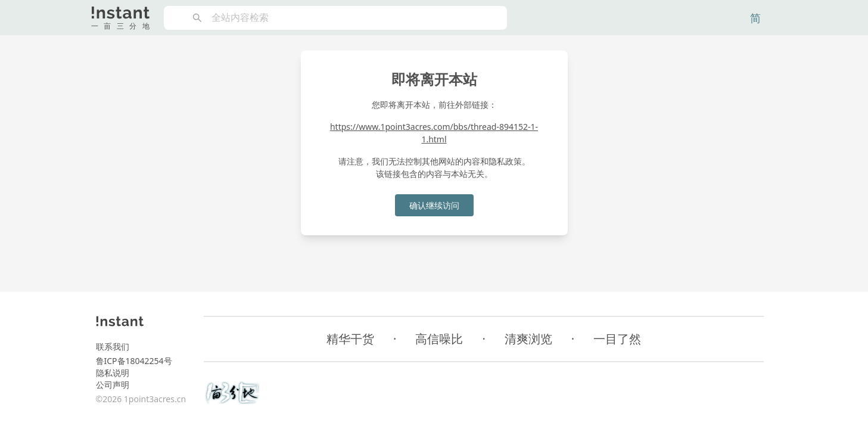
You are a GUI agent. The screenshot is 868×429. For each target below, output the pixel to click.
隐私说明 (113, 373)
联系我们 (113, 346)
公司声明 (113, 385)
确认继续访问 (434, 205)
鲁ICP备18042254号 (134, 361)
